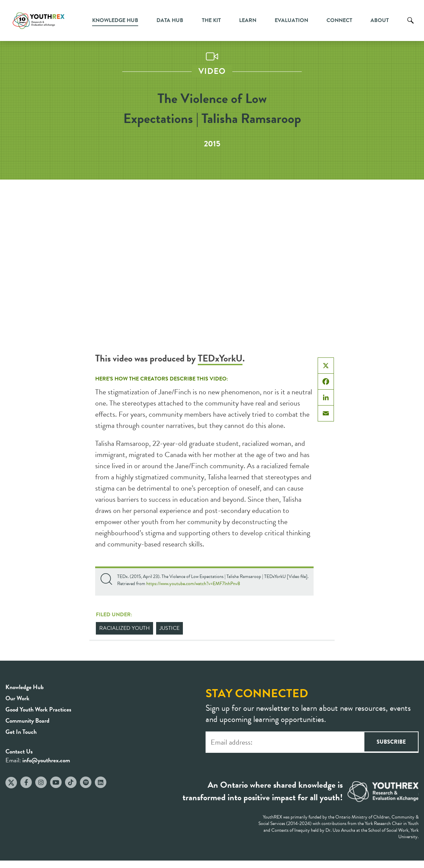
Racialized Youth (124, 628)
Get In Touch (21, 732)
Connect (339, 20)
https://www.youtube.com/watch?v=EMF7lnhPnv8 (193, 584)
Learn (248, 20)
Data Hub (170, 20)
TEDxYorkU (220, 358)
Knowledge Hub (115, 20)
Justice (169, 628)
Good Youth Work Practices (38, 709)
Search (410, 25)
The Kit (211, 20)
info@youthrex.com (46, 760)
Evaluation (291, 20)
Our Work (17, 698)
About (380, 20)
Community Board (27, 720)
